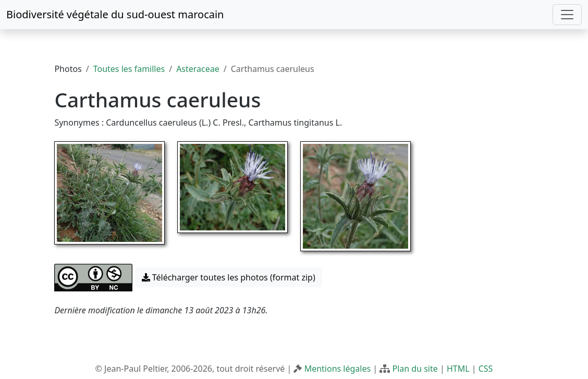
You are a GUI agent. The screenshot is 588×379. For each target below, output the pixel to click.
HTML (458, 369)
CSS (486, 369)
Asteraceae (198, 69)
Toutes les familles (129, 69)
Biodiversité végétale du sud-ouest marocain (115, 14)
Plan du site (415, 369)
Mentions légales (338, 369)
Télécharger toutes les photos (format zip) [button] (229, 277)
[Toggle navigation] (567, 15)
